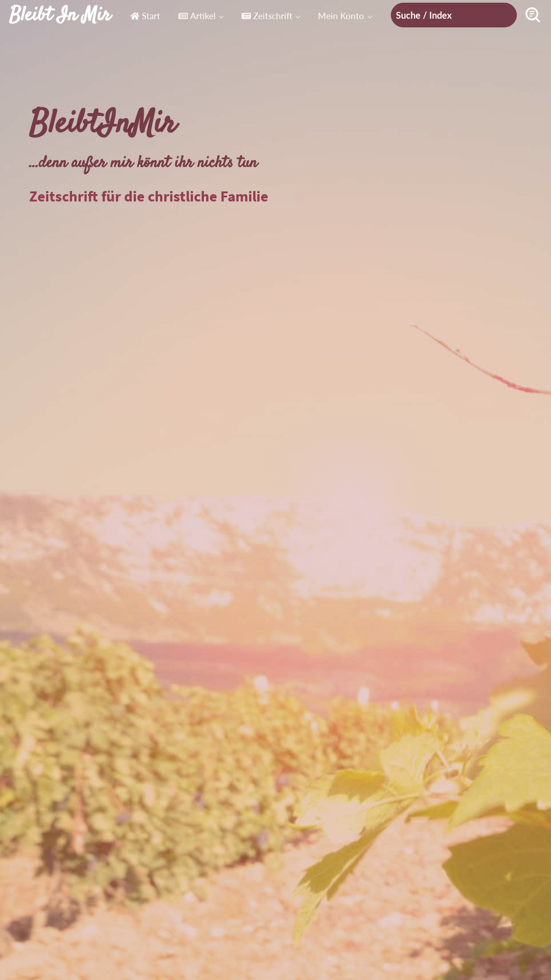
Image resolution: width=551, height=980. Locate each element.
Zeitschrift (267, 16)
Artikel (197, 16)
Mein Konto (341, 16)
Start (145, 16)
